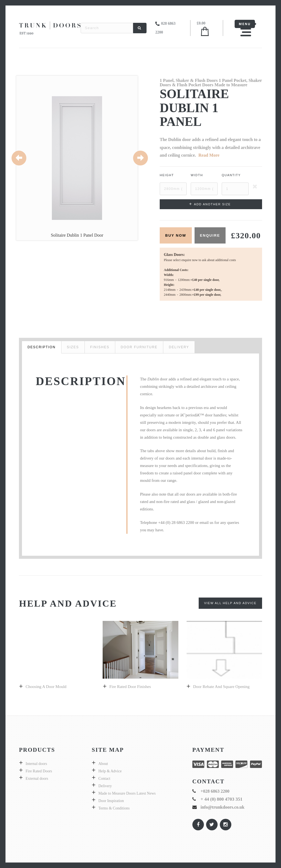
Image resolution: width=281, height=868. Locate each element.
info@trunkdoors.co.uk (223, 807)
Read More (209, 155)
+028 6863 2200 (215, 791)
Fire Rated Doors (39, 771)
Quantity (231, 175)
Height (167, 175)
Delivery (105, 786)
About (103, 764)
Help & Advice (110, 771)
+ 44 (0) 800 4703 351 (222, 799)
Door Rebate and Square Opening (221, 687)
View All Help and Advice (230, 603)
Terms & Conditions (114, 808)
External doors (37, 779)
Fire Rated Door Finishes (130, 687)
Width (197, 175)
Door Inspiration (111, 801)
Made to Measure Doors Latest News (127, 793)
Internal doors (36, 764)
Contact (104, 779)
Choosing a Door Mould (46, 687)
